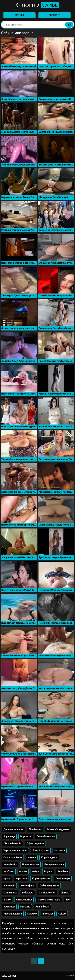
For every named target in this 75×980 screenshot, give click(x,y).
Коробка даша (49, 858)
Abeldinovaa (35, 830)
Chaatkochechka (47, 893)
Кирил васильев (13, 914)
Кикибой (32, 914)
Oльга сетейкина (13, 858)
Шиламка (48, 914)
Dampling (25, 907)
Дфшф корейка (35, 844)
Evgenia (48, 872)
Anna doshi (9, 886)
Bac (68, 900)
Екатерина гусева (54, 865)
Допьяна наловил (13, 830)
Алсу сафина (27, 886)
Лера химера (63, 879)
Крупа (7, 879)
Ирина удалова (30, 865)
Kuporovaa (21, 879)
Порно (37, 5)
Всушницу (9, 837)
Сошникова (10, 893)
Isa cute (32, 858)
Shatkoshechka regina (49, 900)
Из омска (60, 851)
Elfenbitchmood (41, 851)
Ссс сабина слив (46, 837)
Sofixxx (62, 914)
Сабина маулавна (49, 886)
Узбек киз (27, 893)
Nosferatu (9, 872)
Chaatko (65, 893)
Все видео (55, 15)
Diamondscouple (12, 844)
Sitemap (70, 976)
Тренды (19, 15)
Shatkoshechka (24, 900)
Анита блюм (42, 907)
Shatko (7, 900)
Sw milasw (9, 907)
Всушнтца (26, 837)
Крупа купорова (41, 879)
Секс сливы (9, 976)
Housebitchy (10, 865)
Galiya (35, 872)
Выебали (63, 872)
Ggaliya (23, 872)
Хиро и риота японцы (15, 851)
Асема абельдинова (58, 830)
